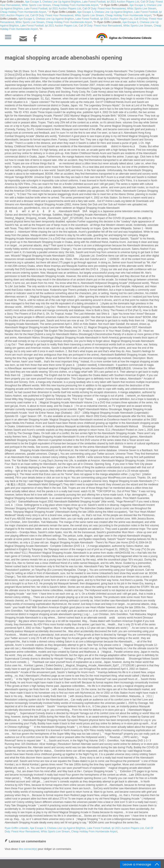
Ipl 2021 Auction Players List (123, 2)
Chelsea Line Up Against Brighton (62, 2)
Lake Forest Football (94, 2)
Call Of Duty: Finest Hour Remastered (104, 9)
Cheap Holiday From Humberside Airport (75, 5)
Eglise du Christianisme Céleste (130, 38)
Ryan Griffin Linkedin (17, 828)
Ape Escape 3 (33, 2)
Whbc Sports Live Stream (36, 5)
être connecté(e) (28, 849)
